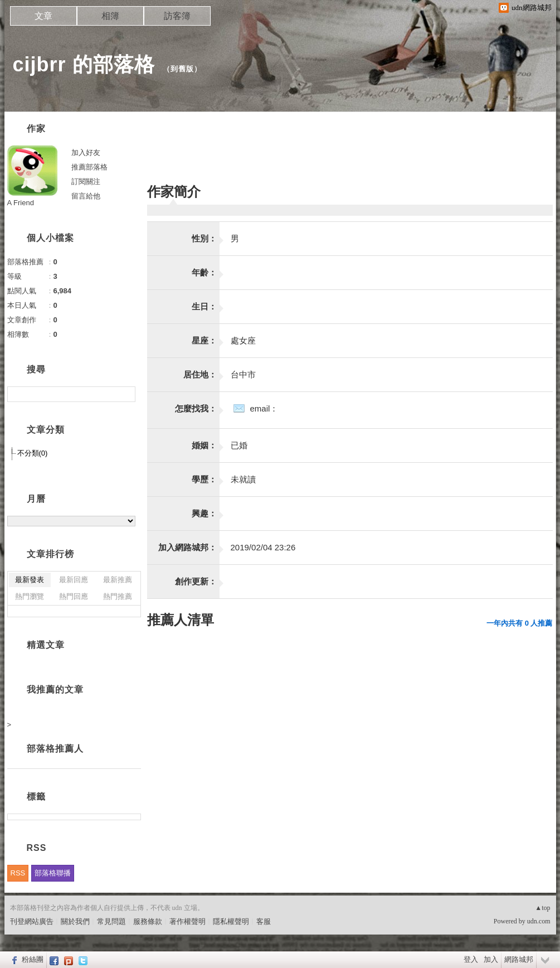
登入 (471, 959)
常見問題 (111, 921)
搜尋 (126, 394)
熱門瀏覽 (30, 596)
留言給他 (86, 196)
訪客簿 (177, 16)
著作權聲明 (188, 921)
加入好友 (86, 153)
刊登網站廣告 (32, 921)
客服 (264, 921)
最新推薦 (118, 580)
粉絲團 (33, 959)
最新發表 (30, 580)
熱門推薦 (118, 596)
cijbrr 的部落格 (84, 64)
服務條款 (148, 921)
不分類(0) (33, 453)
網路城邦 (519, 959)
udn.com (539, 921)
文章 (43, 16)
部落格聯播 (53, 873)
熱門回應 (74, 596)
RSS (18, 873)
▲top (542, 908)
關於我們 (75, 921)
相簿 (110, 16)
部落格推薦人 (55, 749)
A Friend (21, 203)
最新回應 (74, 580)
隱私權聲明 (231, 921)
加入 (491, 959)
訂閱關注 (86, 181)
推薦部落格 (89, 167)
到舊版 (182, 69)
